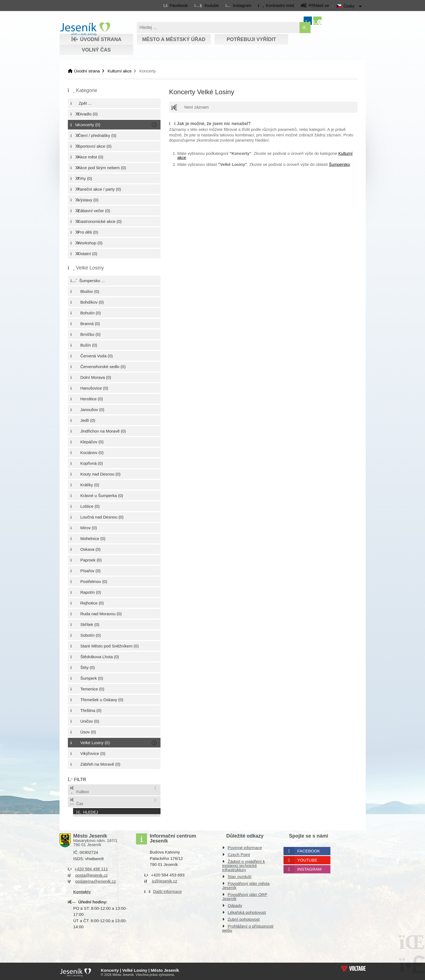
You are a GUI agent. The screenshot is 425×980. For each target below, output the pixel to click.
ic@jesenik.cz (165, 879)
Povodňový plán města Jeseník (246, 884)
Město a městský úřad (174, 39)
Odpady (235, 904)
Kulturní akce (120, 71)
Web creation (353, 966)
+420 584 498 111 (91, 867)
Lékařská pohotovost (247, 911)
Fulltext (79, 790)
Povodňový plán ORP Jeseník (245, 895)
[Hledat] (305, 28)
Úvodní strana (85, 29)
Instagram (309, 867)
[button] (276, 5)
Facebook (309, 849)
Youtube (307, 858)
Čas (76, 802)
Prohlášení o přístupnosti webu (248, 927)
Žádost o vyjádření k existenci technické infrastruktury (244, 864)
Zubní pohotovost (244, 918)
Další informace (167, 889)
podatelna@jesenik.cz (96, 880)
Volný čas (96, 50)
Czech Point (239, 853)
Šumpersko (340, 164)
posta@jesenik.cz (92, 873)
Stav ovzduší (240, 875)
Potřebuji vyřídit (251, 39)
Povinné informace (245, 846)
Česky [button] (349, 6)
